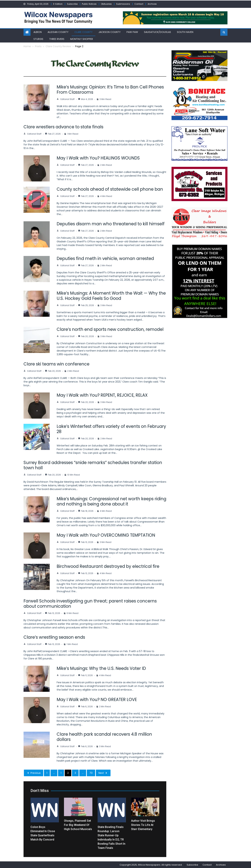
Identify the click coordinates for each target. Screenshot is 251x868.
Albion (38, 32)
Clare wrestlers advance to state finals (63, 127)
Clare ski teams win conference (56, 364)
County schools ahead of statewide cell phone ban (110, 189)
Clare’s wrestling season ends (54, 637)
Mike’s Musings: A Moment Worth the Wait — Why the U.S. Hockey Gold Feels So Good (111, 296)
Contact (139, 4)
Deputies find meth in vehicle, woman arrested (105, 258)
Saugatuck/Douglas (157, 32)
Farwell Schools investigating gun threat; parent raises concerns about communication (90, 603)
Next (103, 773)
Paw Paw (132, 32)
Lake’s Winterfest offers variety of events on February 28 (111, 429)
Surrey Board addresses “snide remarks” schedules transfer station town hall (93, 465)
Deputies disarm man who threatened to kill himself (111, 224)
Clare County (83, 32)
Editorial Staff (68, 99)
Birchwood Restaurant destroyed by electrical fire (108, 566)
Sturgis (38, 39)
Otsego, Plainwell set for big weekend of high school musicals (78, 825)
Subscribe (72, 4)
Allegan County (58, 32)
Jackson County (110, 32)
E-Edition (58, 4)
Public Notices (89, 4)
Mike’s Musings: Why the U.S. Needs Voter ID (101, 668)
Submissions (123, 4)
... (54, 773)
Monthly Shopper (82, 39)
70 (91, 773)
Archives (152, 4)
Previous (34, 773)
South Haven (185, 32)
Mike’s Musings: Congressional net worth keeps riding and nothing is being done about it (111, 501)
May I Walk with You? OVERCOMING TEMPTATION (106, 535)
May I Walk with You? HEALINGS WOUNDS (98, 158)
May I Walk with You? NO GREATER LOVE (97, 699)
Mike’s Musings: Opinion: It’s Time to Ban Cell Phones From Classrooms (110, 89)
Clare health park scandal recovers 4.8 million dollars (104, 737)
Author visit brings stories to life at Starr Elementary (143, 825)
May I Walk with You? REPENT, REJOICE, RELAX (102, 395)
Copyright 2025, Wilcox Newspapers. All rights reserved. (151, 864)
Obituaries (106, 4)
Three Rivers (57, 39)
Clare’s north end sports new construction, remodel (110, 329)
